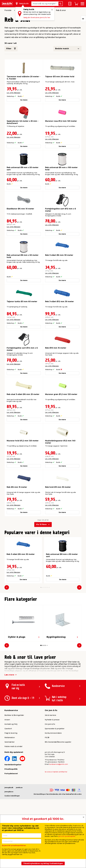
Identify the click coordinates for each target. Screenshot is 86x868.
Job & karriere (50, 715)
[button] (41, 587)
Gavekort (8, 729)
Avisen (7, 720)
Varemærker (10, 742)
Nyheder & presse (52, 720)
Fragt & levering (11, 733)
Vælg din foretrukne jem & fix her (37, 18)
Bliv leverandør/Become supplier (58, 742)
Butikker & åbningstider (14, 715)
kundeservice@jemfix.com (59, 764)
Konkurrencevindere (53, 733)
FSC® (47, 738)
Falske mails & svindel (13, 746)
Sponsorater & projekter (55, 729)
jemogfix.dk (9, 788)
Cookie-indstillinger (12, 796)
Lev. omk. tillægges (13, 93)
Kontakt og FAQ (11, 724)
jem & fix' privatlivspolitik (67, 836)
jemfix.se (19, 788)
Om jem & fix (50, 724)
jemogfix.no (9, 792)
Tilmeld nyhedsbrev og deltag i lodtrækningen (43, 863)
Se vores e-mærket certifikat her (56, 772)
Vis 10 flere (41, 524)
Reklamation (10, 738)
